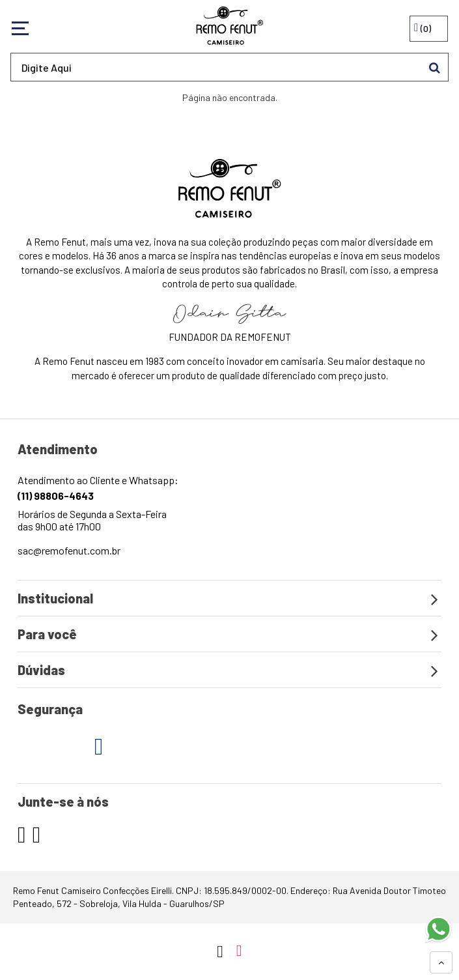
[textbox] (230, 67)
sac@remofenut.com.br (69, 550)
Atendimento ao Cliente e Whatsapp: (98, 488)
